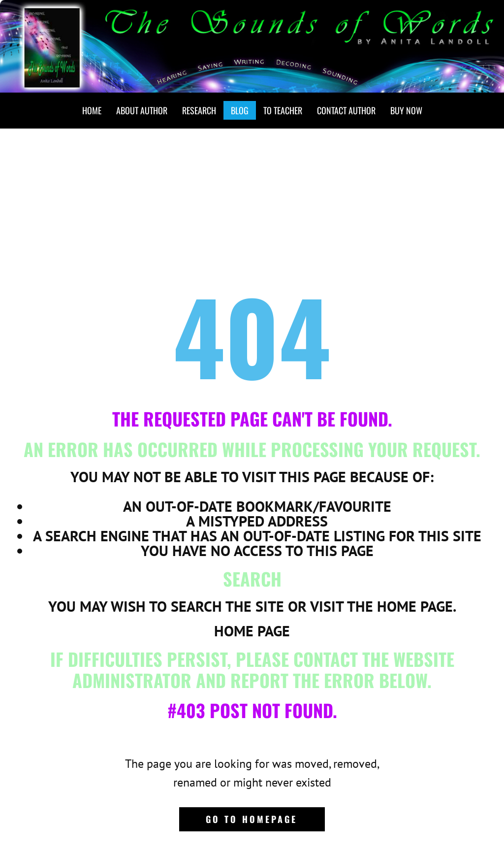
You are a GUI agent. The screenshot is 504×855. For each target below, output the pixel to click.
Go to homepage (252, 819)
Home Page (252, 631)
